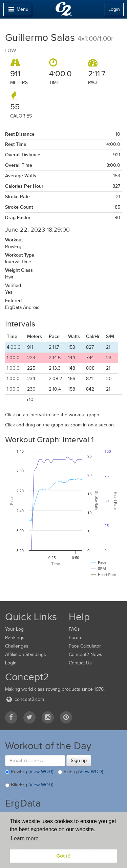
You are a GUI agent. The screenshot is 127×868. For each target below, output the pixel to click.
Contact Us (80, 663)
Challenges (17, 646)
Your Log (14, 629)
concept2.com (25, 699)
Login (114, 9)
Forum (76, 638)
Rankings (15, 638)
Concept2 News (86, 654)
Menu (18, 11)
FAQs (74, 629)
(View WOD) (41, 772)
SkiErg (80, 772)
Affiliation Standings (26, 654)
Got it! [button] (63, 856)
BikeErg (29, 785)
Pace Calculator (85, 646)
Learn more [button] (25, 838)
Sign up (79, 760)
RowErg (29, 772)
